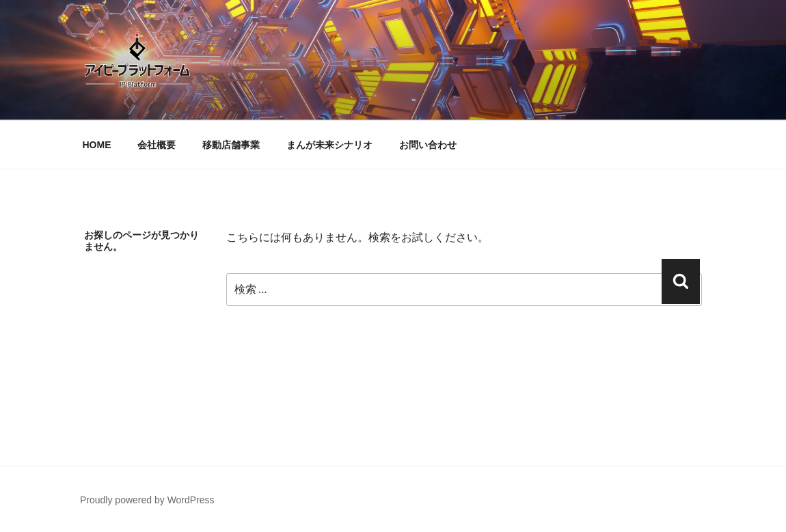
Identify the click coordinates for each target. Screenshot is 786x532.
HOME (97, 145)
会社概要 (157, 145)
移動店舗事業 (231, 145)
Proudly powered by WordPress (147, 500)
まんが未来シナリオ (329, 145)
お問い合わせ (428, 145)
